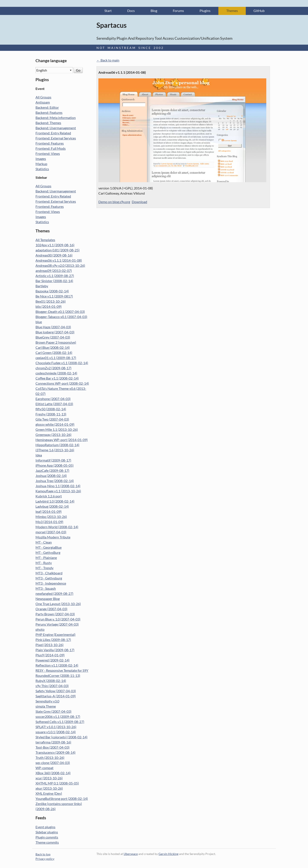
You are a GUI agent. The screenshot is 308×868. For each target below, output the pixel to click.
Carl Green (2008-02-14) (54, 353)
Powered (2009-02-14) (53, 661)
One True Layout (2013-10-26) (58, 604)
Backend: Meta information (56, 118)
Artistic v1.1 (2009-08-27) (55, 276)
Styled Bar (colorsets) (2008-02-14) (61, 737)
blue (39, 322)
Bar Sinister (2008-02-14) (54, 281)
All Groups (43, 98)
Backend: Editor (47, 108)
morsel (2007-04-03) (51, 532)
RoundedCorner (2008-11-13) (58, 676)
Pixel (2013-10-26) (50, 645)
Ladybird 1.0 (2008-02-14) (55, 502)
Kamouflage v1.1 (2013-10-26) (58, 491)
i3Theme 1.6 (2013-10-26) (55, 450)
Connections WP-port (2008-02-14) (62, 384)
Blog (154, 11)
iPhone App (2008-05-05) (55, 466)
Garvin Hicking (168, 854)
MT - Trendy (44, 568)
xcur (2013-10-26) (49, 778)
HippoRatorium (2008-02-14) (57, 445)
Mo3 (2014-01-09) (49, 522)
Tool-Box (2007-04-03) (53, 748)
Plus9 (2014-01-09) (50, 655)
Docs (131, 11)
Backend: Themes (48, 123)
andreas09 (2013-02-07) (54, 271)
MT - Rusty (44, 563)
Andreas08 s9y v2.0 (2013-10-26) (60, 266)
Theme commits (47, 842)
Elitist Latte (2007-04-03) (54, 404)
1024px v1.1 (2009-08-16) (55, 245)
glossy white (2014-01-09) (55, 425)
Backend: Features (49, 113)
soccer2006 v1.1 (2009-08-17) (58, 717)
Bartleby (42, 286)
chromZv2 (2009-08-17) (53, 368)
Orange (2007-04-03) (51, 609)
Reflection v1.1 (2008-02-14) (57, 666)
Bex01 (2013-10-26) (51, 302)
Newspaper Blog (48, 599)
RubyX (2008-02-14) (51, 681)
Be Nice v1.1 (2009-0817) (54, 297)
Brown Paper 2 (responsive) (56, 343)
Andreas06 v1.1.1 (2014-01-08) (59, 261)
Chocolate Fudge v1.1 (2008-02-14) (62, 363)
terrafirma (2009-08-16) (53, 743)
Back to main (110, 61)
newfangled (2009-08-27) (54, 594)
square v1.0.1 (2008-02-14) (56, 732)
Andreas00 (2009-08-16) (54, 256)
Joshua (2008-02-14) (51, 476)
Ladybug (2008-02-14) (52, 507)
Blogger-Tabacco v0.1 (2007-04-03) (61, 317)
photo (40, 630)
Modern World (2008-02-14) (57, 527)
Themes (232, 11)
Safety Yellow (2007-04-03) (56, 691)
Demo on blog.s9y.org (114, 202)
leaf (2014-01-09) (49, 512)
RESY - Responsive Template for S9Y (62, 671)
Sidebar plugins (47, 832)
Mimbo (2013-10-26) (51, 517)
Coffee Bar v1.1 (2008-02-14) (57, 379)
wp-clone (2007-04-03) (53, 763)
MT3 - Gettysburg (49, 578)
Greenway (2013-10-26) (53, 435)
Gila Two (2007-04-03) (52, 420)
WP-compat (44, 768)
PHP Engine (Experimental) (56, 635)
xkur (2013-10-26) (49, 789)
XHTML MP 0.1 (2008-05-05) (57, 784)
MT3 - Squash (46, 589)
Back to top (43, 854)
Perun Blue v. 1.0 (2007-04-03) (58, 619)
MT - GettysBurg (48, 553)
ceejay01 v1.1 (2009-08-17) (56, 358)
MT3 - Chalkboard (49, 573)
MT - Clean (44, 543)
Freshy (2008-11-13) (51, 414)
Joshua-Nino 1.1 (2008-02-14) (58, 486)
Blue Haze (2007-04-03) (53, 327)
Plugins (205, 11)
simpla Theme (46, 707)
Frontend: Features (50, 144)
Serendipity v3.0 (47, 702)
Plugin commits (47, 837)
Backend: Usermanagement (56, 128)
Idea (39, 455)
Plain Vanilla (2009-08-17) (55, 650)
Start (108, 11)
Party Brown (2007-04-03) (55, 614)
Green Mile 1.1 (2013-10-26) (57, 430)
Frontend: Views (48, 154)
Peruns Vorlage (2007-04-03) (57, 625)
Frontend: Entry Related (53, 133)
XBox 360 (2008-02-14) (53, 773)
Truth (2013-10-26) (50, 758)
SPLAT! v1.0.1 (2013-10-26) (56, 727)
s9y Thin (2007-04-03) (52, 686)
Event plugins (45, 827)
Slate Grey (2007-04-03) (53, 712)
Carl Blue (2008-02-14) (53, 348)
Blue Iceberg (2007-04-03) (55, 332)
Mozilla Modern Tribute (53, 537)
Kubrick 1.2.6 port (49, 496)
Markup (41, 164)
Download (139, 202)
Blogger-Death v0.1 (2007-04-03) (60, 312)
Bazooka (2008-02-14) (52, 291)
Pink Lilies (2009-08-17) (53, 640)
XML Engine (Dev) (49, 794)
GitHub (259, 11)
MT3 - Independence (51, 584)
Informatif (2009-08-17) (53, 461)
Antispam (43, 103)
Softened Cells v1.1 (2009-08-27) (60, 722)
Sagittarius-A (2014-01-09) (56, 696)
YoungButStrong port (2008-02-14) (62, 799)
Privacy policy (45, 859)
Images (41, 159)
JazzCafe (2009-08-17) (52, 471)
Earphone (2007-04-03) (53, 399)
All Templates (45, 240)
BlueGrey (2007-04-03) (53, 338)
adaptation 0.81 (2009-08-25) (58, 250)
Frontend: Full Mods (51, 149)
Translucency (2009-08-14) (56, 753)
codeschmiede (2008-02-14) (56, 373)
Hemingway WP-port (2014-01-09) (62, 440)
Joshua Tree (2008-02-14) (55, 481)
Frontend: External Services (56, 139)
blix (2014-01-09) (49, 307)
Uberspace (131, 854)
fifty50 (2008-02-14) (51, 409)
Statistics (42, 169)
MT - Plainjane (46, 558)
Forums (178, 11)
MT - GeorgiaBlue (49, 548)
